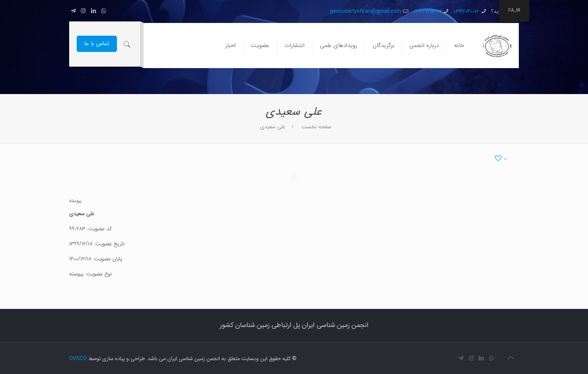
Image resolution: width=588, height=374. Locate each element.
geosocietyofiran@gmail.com (366, 11)
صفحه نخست (317, 127)
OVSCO (78, 359)
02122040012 (466, 11)
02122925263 (427, 11)
